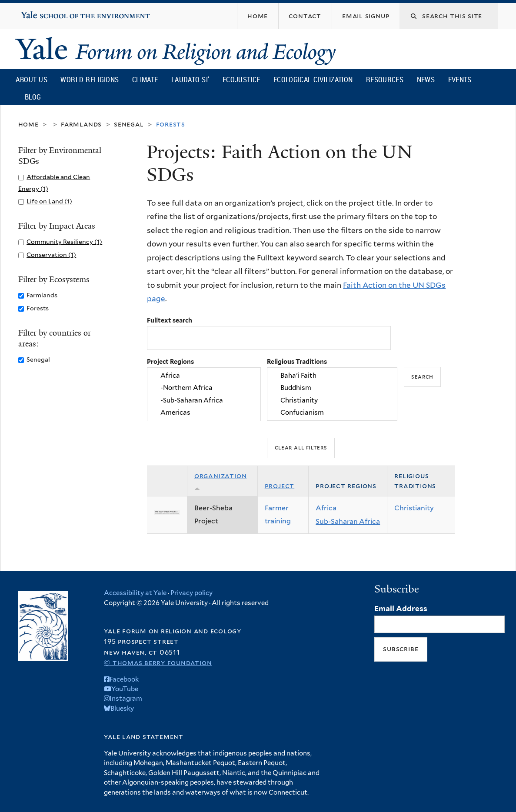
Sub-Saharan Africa (348, 521)
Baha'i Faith (332, 376)
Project (280, 486)
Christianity (332, 400)
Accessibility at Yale (135, 593)
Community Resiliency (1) (64, 241)
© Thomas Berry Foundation (158, 663)
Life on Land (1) (49, 201)
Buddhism (332, 388)
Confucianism (332, 413)
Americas (204, 413)
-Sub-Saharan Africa (204, 400)
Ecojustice (241, 79)
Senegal (129, 124)
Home (28, 124)
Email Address (401, 609)
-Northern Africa (204, 388)
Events (460, 79)
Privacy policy (191, 593)
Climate (145, 79)
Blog (33, 97)
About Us (31, 79)
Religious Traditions (297, 361)
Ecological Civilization (313, 79)
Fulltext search (170, 320)
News (426, 79)
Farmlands (81, 124)
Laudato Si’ (190, 79)
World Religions (90, 79)
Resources (385, 79)
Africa (204, 376)
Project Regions (170, 361)
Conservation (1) (51, 255)
